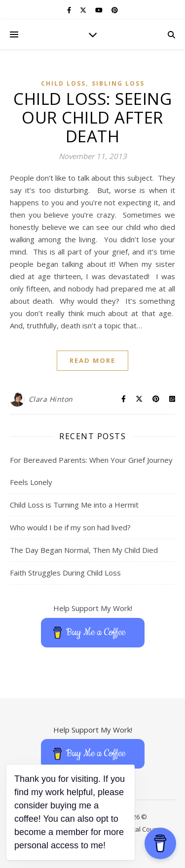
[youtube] (100, 10)
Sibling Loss (118, 83)
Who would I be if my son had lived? (70, 527)
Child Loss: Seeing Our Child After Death (92, 117)
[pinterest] (115, 10)
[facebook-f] (70, 10)
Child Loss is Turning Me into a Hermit (74, 505)
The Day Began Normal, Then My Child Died (84, 550)
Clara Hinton (51, 399)
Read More (92, 360)
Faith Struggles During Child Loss (65, 573)
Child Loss (63, 83)
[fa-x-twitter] (84, 10)
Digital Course (143, 829)
